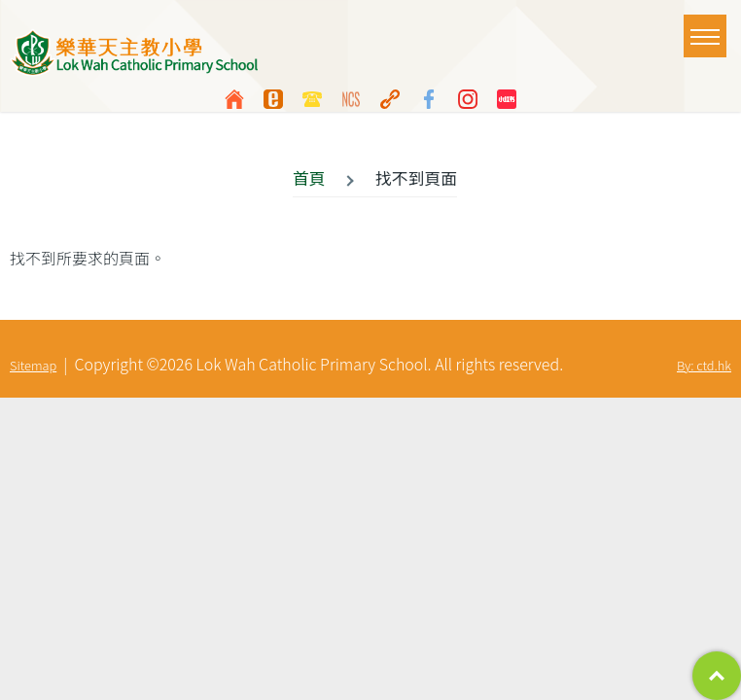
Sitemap (33, 365)
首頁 (309, 178)
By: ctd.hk (704, 365)
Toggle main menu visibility (708, 27)
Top (717, 676)
